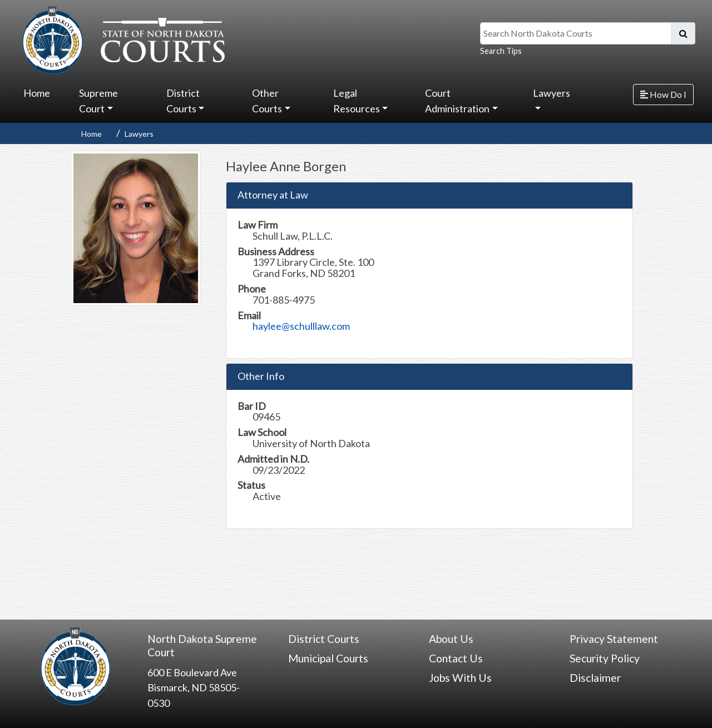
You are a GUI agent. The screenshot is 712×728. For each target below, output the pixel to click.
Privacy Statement (614, 639)
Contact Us (456, 658)
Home (37, 93)
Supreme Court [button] (98, 101)
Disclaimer (595, 678)
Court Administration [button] (457, 101)
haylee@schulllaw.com (301, 326)
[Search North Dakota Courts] (576, 33)
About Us (451, 639)
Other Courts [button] (267, 101)
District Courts (324, 639)
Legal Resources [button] (357, 101)
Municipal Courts (328, 658)
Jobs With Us (460, 678)
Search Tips (501, 51)
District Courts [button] (183, 101)
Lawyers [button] (552, 93)
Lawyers (139, 134)
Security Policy (605, 658)
